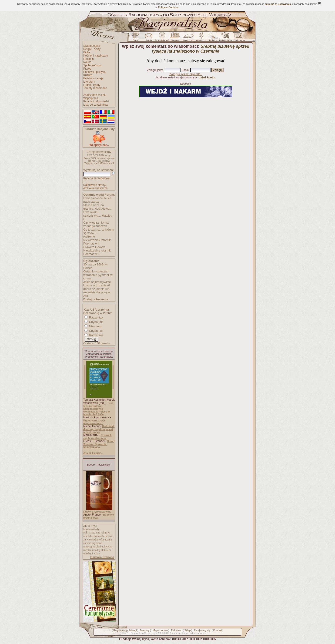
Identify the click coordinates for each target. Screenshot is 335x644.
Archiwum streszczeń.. (96, 188)
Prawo (87, 69)
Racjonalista (137, 633)
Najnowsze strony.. (95, 185)
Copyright (152, 633)
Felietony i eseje (93, 78)
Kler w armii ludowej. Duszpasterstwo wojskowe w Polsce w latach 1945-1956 (98, 409)
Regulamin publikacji (125, 630)
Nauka (87, 62)
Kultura (88, 75)
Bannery (145, 630)
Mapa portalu (160, 630)
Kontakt (218, 630)
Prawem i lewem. (95, 247)
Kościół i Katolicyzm (96, 56)
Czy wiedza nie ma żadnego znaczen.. (96, 224)
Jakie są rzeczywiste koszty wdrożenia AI (97, 284)
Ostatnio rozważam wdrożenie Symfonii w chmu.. (98, 275)
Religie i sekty (92, 49)
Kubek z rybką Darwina (97, 512)
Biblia (87, 52)
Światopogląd (92, 46)
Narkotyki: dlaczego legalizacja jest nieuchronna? (99, 429)
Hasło (185, 70)
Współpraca (91, 98)
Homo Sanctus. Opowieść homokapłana (99, 444)
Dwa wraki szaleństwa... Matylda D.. (98, 216)
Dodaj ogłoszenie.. (97, 299)
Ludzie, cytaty (92, 85)
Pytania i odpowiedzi (96, 101)
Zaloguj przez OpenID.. (186, 74)
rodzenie (89, 236)
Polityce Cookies (168, 7)
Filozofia (89, 59)
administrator (198, 633)
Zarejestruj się (202, 630)
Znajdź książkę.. (93, 453)
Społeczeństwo (93, 65)
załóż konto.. (208, 77)
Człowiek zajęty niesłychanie (97, 437)
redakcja (183, 633)
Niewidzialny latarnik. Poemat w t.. (97, 242)
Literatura (89, 82)
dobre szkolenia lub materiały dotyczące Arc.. (97, 292)
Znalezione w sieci (95, 95)
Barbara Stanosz (102, 557)
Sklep (188, 630)
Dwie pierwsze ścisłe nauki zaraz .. (97, 200)
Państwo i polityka (94, 72)
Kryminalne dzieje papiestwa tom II (94, 422)
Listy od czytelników (96, 105)
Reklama (176, 630)
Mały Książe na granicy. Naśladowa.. (97, 207)
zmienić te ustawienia (278, 4)
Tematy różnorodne (95, 88)
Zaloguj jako (155, 70)
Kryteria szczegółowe (96, 178)
